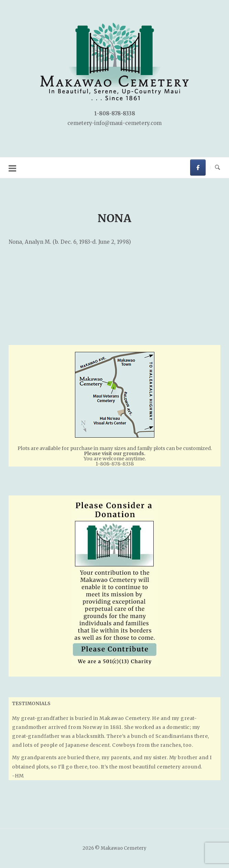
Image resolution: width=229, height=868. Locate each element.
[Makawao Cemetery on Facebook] (198, 168)
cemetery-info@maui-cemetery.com (115, 123)
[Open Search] (217, 168)
